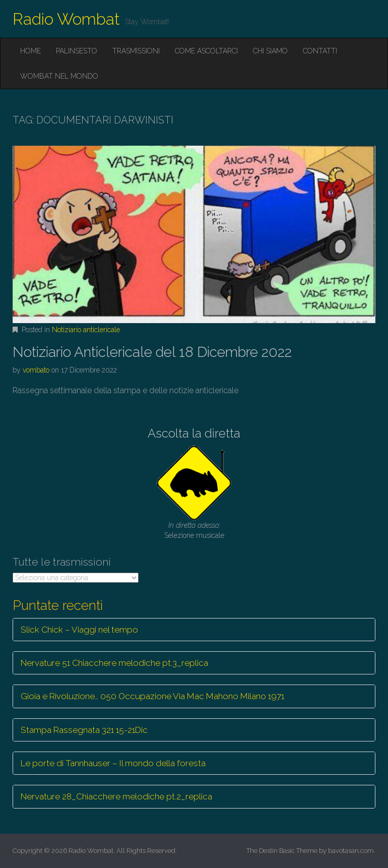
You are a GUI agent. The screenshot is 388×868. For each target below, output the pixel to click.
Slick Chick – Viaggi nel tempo (79, 630)
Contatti (320, 51)
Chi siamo (270, 51)
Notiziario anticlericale (86, 330)
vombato (36, 370)
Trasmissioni (136, 51)
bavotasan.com (351, 851)
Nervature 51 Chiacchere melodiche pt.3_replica (114, 663)
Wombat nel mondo (59, 76)
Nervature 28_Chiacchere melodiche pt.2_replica (116, 796)
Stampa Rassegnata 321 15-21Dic (84, 730)
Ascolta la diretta (194, 433)
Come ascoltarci (206, 51)
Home (30, 51)
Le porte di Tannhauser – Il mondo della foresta (113, 763)
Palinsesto (77, 51)
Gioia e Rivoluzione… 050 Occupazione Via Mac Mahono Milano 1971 (152, 696)
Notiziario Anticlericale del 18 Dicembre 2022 (152, 352)
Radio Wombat (66, 19)
